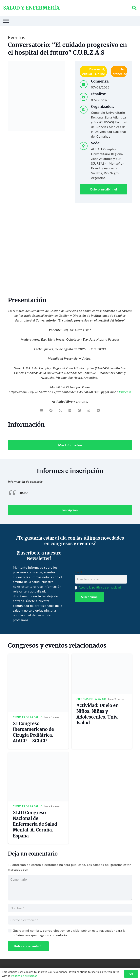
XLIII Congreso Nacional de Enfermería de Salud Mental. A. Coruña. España (35, 824)
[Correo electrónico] (70, 920)
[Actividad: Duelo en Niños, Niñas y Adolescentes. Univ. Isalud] (102, 656)
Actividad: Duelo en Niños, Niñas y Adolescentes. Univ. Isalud (98, 714)
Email (78, 572)
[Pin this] (80, 410)
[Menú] (69, 21)
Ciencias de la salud (28, 717)
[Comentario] (70, 888)
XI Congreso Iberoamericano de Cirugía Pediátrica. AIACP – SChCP (33, 732)
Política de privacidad (24, 976)
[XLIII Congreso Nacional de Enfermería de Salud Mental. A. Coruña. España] (38, 754)
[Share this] (51, 410)
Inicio (23, 492)
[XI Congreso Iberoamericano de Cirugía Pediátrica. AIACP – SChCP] (38, 656)
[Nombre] (70, 908)
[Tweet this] (61, 410)
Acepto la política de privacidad (100, 587)
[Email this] (42, 410)
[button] (134, 8)
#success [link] (125, 392)
